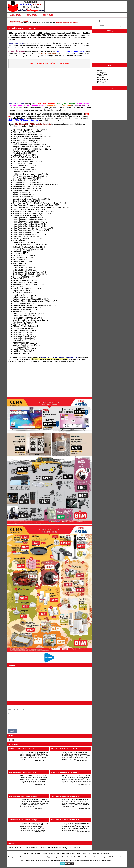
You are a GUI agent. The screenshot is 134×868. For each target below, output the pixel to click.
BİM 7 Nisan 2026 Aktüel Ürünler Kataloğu (23, 796)
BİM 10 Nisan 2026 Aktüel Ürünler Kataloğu (65, 749)
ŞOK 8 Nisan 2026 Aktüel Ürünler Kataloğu (65, 772)
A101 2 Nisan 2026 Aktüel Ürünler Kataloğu (65, 820)
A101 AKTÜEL (16, 15)
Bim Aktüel (43, 848)
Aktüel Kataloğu (108, 860)
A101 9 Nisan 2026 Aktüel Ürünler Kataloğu (23, 772)
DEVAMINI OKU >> (42, 761)
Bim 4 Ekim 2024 (74, 848)
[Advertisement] (50, 85)
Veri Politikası (102, 72)
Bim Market (54, 848)
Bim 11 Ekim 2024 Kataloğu (29, 848)
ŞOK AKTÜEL (48, 15)
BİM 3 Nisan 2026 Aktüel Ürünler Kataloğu (23, 820)
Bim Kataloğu (63, 848)
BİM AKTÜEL (32, 15)
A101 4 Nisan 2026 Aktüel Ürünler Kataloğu (65, 796)
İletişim (100, 71)
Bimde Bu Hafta (14, 848)
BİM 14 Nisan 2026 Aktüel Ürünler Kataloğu (39, 23)
